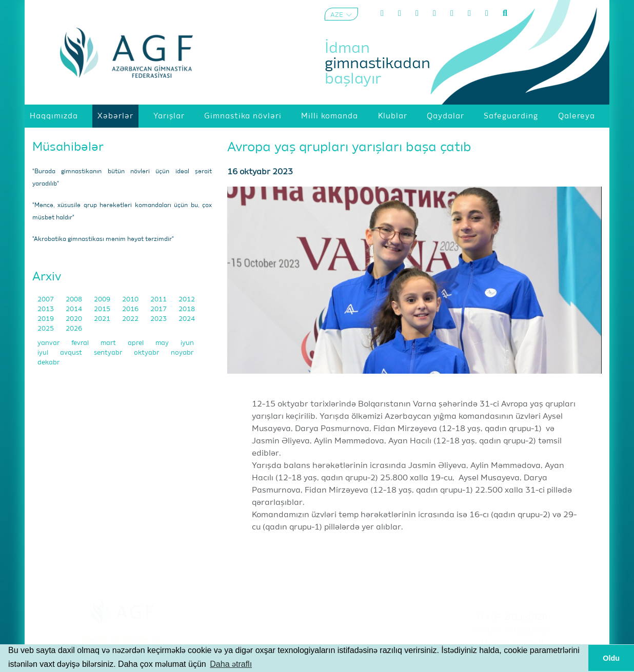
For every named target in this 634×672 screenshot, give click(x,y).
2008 (75, 300)
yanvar (49, 343)
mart (109, 343)
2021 (103, 319)
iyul (44, 353)
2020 (75, 319)
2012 (187, 300)
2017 (159, 309)
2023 (159, 319)
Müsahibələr (68, 147)
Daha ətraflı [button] (231, 664)
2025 (46, 329)
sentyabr (109, 353)
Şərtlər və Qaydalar (512, 630)
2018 (187, 309)
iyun (187, 343)
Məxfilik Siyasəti (512, 643)
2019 (46, 319)
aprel (136, 343)
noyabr (182, 353)
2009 (103, 300)
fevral (81, 343)
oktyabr (147, 353)
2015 (103, 309)
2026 (74, 329)
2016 (131, 309)
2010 (131, 300)
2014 (75, 309)
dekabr (48, 363)
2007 (46, 300)
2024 (187, 319)
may (163, 343)
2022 (131, 319)
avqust (72, 353)
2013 (46, 309)
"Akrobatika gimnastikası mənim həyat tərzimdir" (103, 239)
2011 (159, 300)
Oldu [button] (611, 658)
